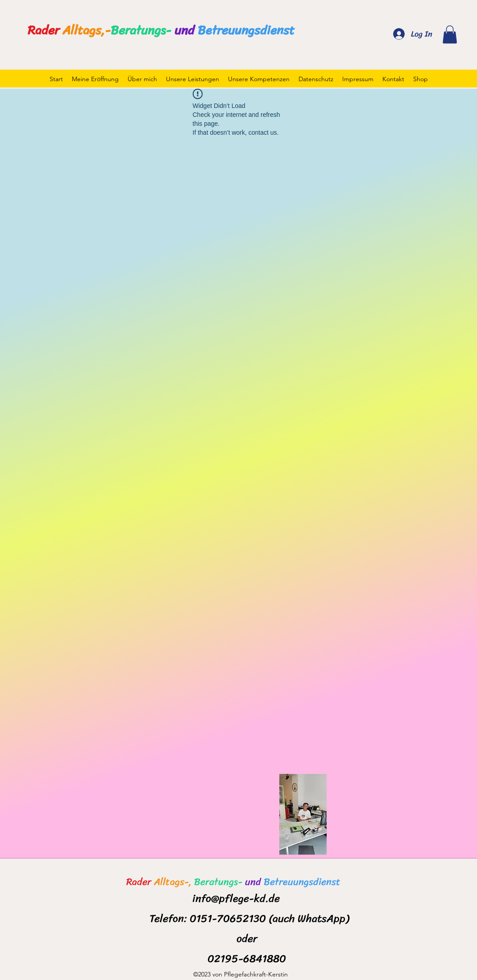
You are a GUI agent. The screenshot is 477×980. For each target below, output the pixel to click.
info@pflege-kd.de (236, 898)
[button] (450, 35)
